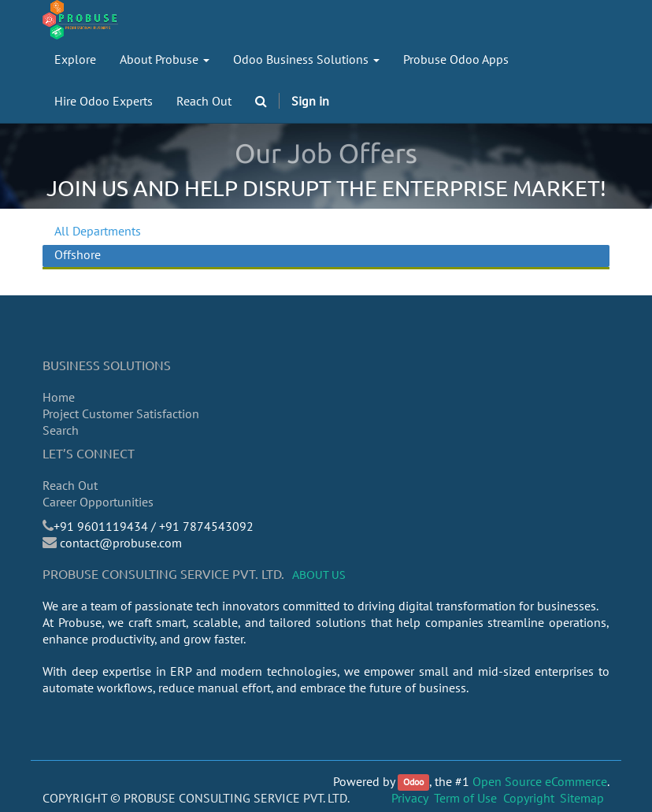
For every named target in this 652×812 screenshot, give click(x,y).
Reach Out (70, 485)
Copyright (529, 798)
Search (61, 430)
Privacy (410, 798)
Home (59, 397)
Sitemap (582, 798)
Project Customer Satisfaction (121, 413)
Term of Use (465, 798)
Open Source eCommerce (540, 781)
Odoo (413, 782)
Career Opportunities (98, 502)
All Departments (98, 231)
